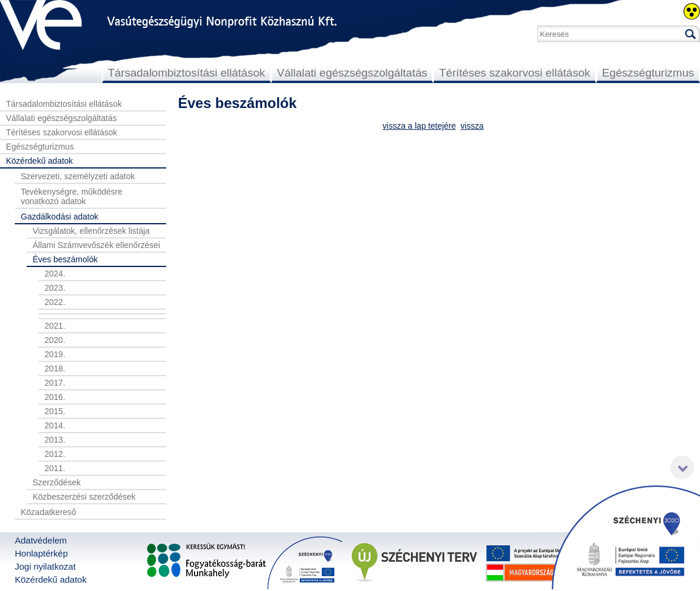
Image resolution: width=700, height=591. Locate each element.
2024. (55, 274)
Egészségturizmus (648, 73)
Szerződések (57, 482)
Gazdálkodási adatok (60, 217)
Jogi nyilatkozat (45, 566)
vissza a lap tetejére (419, 126)
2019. (55, 354)
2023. (55, 288)
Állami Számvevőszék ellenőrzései (96, 245)
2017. (55, 383)
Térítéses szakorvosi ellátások (515, 73)
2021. (55, 326)
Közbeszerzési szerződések (84, 497)
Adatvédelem (41, 540)
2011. (55, 468)
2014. (55, 425)
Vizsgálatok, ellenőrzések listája (91, 231)
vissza (472, 126)
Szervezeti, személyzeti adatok (78, 176)
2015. (55, 411)
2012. (55, 454)
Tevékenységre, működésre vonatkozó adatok (71, 196)
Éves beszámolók (65, 259)
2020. (55, 340)
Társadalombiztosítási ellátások (187, 73)
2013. (55, 440)
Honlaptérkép (41, 553)
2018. (55, 368)
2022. (55, 302)
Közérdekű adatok (39, 161)
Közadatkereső (48, 512)
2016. (55, 397)
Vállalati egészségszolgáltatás (352, 73)
